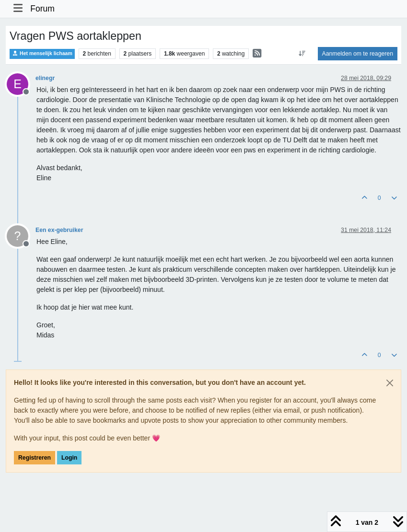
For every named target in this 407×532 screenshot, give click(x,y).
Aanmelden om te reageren (358, 54)
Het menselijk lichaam (42, 53)
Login (69, 458)
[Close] (390, 383)
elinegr (45, 78)
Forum (42, 9)
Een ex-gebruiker (59, 230)
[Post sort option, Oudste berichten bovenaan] (302, 54)
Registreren (35, 458)
